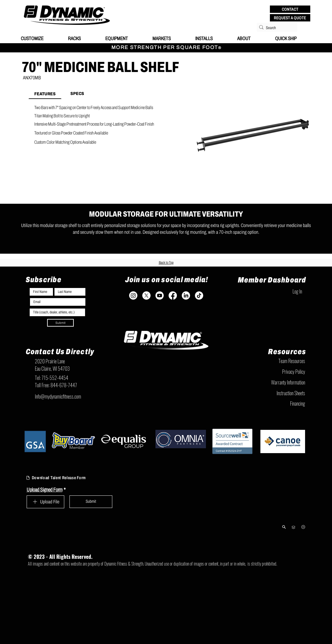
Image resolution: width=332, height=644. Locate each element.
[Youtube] (160, 295)
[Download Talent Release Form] (64, 478)
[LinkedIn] (186, 295)
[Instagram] (133, 295)
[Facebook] (173, 295)
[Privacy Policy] (275, 372)
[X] (146, 295)
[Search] (275, 28)
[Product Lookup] (284, 527)
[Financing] (275, 403)
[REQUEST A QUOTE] (290, 18)
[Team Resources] (275, 361)
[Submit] (60, 323)
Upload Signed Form (46, 490)
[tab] (45, 93)
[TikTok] (199, 295)
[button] (290, 9)
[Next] (303, 527)
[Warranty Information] (275, 382)
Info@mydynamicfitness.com (58, 396)
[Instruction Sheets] (275, 393)
